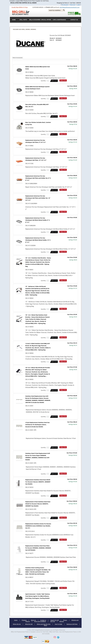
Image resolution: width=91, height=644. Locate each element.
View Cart (73, 5)
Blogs (46, 625)
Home (16, 620)
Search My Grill (55, 620)
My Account (65, 5)
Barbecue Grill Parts (72, 624)
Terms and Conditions (40, 621)
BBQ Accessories (35, 20)
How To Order (59, 624)
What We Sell (29, 624)
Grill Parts (23, 20)
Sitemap (62, 621)
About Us (33, 620)
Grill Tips (53, 621)
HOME (14, 20)
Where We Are (17, 624)
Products (24, 620)
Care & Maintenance (59, 20)
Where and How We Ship (44, 624)
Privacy (65, 620)
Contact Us (74, 20)
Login (79, 5)
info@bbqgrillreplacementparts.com (69, 7)
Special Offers (46, 20)
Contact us (43, 620)
